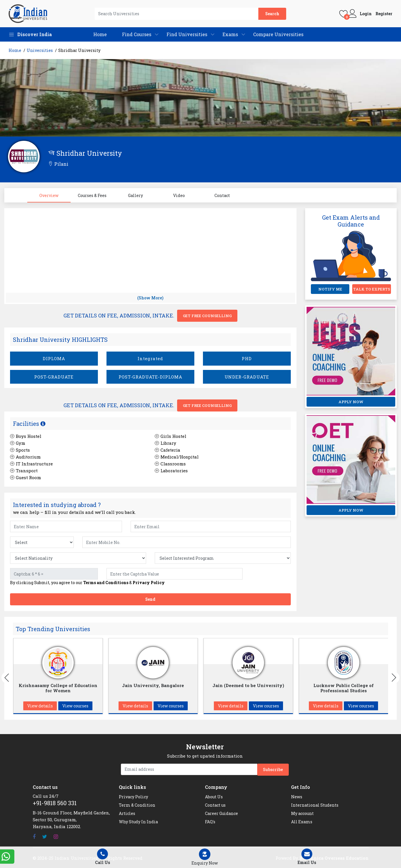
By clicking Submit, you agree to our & (87, 583)
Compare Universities (278, 34)
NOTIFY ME (330, 289)
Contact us (215, 805)
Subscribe (273, 770)
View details (40, 706)
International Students (315, 805)
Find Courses (137, 34)
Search (272, 14)
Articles (127, 813)
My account (302, 813)
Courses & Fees (92, 195)
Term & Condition (137, 805)
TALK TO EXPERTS (372, 289)
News (297, 797)
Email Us (307, 857)
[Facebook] (34, 837)
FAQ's (210, 822)
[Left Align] (205, 857)
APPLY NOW (351, 402)
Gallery (135, 195)
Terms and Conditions (106, 583)
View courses (75, 706)
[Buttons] (7, 678)
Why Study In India (138, 822)
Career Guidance (221, 813)
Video (179, 195)
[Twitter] (45, 837)
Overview (49, 195)
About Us (214, 797)
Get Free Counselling (207, 316)
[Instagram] (56, 837)
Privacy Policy (149, 583)
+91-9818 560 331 (55, 803)
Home (100, 34)
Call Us (103, 857)
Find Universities (187, 34)
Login (366, 14)
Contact (222, 195)
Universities (40, 50)
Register (384, 14)
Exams (230, 34)
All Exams (302, 822)
